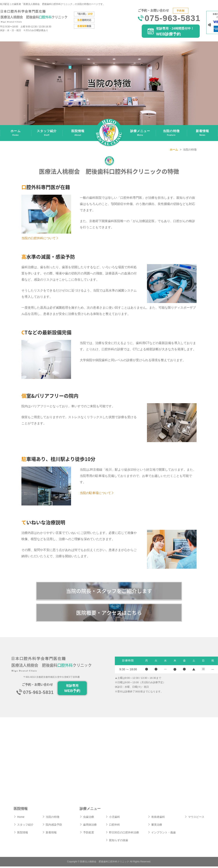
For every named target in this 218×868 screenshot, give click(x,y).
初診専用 (72, 690)
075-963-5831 (173, 19)
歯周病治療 (90, 826)
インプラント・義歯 (163, 834)
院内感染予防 (54, 826)
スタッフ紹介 (47, 133)
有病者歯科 (158, 818)
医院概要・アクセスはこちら (109, 614)
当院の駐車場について (95, 493)
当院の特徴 (171, 133)
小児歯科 (114, 818)
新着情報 (202, 133)
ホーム (16, 133)
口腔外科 (114, 826)
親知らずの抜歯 (119, 842)
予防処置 (89, 834)
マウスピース (196, 818)
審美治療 (157, 826)
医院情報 (78, 133)
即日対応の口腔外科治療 (124, 834)
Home (21, 818)
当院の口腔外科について (39, 238)
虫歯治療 (89, 818)
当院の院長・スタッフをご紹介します (109, 591)
